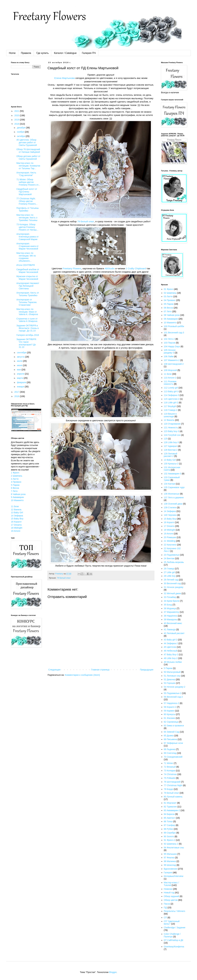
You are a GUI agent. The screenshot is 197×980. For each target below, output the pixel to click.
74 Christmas (170, 774)
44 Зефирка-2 (171, 643)
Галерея (168, 873)
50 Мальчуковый (172, 672)
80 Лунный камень (173, 797)
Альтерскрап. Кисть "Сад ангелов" (26, 174)
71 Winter (169, 763)
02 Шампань (170, 293)
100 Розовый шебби (174, 326)
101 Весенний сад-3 (174, 333)
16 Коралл (16, 522)
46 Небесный (170, 651)
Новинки (168, 889)
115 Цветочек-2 (172, 399)
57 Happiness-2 (172, 703)
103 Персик (170, 343)
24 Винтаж (169, 558)
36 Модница (170, 608)
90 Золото (169, 836)
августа (21, 357)
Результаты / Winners (175, 911)
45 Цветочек (170, 647)
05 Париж (169, 304)
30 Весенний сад (172, 583)
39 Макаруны (171, 619)
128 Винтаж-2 (171, 450)
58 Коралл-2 (170, 707)
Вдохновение (171, 869)
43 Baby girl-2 (171, 640)
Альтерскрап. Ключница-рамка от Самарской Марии (28, 237)
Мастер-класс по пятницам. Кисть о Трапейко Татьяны (27, 218)
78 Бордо (169, 789)
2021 (17, 111)
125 (166, 439)
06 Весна (168, 308)
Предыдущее (147, 670)
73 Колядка (170, 771)
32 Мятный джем (172, 593)
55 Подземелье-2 (173, 693)
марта (20, 378)
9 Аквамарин (17, 497)
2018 (17, 124)
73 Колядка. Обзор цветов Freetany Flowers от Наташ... (27, 227)
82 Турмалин (170, 807)
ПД (165, 908)
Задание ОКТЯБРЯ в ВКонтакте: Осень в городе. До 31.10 (28, 328)
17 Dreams (16, 525)
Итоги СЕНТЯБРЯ (26, 265)
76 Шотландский (172, 782)
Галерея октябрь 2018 (28, 335)
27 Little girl (169, 572)
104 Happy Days (172, 346)
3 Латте (15, 479)
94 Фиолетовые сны (174, 848)
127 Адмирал (171, 446)
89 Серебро (170, 833)
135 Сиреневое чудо (174, 487)
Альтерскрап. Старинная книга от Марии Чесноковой (28, 246)
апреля (21, 374)
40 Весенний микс (173, 623)
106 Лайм (169, 356)
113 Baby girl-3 (171, 391)
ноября (21, 132)
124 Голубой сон (172, 435)
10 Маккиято (17, 500)
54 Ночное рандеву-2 (175, 687)
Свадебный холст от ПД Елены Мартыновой (27, 192)
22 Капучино (170, 545)
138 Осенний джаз (173, 504)
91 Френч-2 (170, 840)
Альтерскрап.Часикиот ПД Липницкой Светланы (28, 286)
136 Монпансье (172, 494)
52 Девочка (170, 679)
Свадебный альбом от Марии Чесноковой (28, 271)
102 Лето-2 (169, 339)
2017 (17, 392)
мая (19, 370)
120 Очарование (172, 424)
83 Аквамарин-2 (172, 810)
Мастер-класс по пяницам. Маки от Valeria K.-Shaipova (27, 312)
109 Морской (170, 370)
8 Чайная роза (18, 494)
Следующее (54, 670)
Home (12, 53)
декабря (21, 128)
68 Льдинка (170, 749)
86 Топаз (168, 821)
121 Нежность (171, 428)
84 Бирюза (169, 814)
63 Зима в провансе (174, 726)
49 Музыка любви (173, 662)
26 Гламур (169, 569)
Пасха (167, 904)
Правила (26, 53)
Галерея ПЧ (89, 53)
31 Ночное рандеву (174, 587)
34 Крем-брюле (172, 601)
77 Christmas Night (173, 785)
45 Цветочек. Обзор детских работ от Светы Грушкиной (27, 142)
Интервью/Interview (174, 876)
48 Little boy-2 (171, 658)
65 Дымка (169, 736)
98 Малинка (170, 861)
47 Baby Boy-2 (171, 654)
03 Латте (168, 296)
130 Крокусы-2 (171, 464)
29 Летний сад (171, 580)
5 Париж (15, 485)
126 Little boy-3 (171, 442)
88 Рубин (169, 829)
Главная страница (100, 670)
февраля (22, 382)
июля (20, 361)
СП (165, 918)
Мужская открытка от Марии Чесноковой (27, 278)
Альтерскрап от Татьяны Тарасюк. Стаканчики (27, 302)
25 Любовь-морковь (174, 562)
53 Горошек (170, 683)
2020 (17, 115)
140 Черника (170, 515)
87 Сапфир (169, 825)
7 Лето (14, 491)
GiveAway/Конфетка (174, 947)
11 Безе (15, 506)
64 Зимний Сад (172, 732)
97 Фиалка (169, 858)
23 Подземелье (172, 555)
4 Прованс (16, 482)
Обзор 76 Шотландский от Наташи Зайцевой (28, 151)
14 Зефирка (17, 516)
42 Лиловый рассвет (174, 633)
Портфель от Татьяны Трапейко (28, 209)
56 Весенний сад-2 (173, 697)
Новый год (169, 893)
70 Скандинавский (173, 757)
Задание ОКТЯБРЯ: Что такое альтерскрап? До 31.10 (27, 343)
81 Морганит (170, 803)
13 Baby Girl (17, 512)
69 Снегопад (170, 753)
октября (21, 136)
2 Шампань (17, 476)
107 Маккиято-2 (172, 360)
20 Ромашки (170, 537)
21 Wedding (170, 541)
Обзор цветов (171, 900)
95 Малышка (170, 854)
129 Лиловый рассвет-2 (171, 455)
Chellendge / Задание (175, 928)
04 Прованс (170, 300)
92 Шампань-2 (171, 844)
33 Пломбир (170, 597)
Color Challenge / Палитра (172, 935)
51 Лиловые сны (172, 676)
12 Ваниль (16, 510)
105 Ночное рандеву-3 (170, 351)
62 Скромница (171, 722)
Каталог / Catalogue (65, 53)
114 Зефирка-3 (171, 395)
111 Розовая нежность (170, 383)
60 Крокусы (170, 714)
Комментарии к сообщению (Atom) (82, 675)
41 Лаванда (170, 629)
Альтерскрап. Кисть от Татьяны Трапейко (28, 294)
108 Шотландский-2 (174, 364)
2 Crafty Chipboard (136, 268)
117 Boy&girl (170, 406)
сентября (22, 353)
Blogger (113, 972)
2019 (17, 120)
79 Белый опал (86, 221)
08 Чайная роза (172, 315)
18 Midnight (17, 528)
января (21, 387)
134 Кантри (170, 484)
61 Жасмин (170, 718)
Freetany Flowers (72, 268)
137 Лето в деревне (174, 497)
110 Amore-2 (170, 378)
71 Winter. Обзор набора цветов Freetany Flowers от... (28, 182)
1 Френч (15, 473)
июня (20, 365)
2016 (17, 396)
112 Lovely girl (171, 388)
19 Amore (16, 531)
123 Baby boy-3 (172, 431)
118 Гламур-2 (171, 410)
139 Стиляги (170, 507)
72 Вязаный (170, 767)
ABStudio (110, 268)
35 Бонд (168, 605)
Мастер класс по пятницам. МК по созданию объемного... (26, 257)
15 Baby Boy (17, 519)
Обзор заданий (172, 896)
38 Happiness (171, 616)
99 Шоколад (170, 865)
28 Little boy (170, 576)
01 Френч (169, 289)
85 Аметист (170, 818)
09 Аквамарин (171, 319)
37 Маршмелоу (172, 612)
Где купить (43, 53)
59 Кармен (169, 711)
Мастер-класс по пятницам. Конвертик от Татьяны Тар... (28, 166)
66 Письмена (170, 739)
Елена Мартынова (64, 78)
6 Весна (15, 488)
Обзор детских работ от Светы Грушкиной (28, 158)
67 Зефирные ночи (173, 743)
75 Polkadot (170, 778)
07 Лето (168, 311)
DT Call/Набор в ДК (174, 940)
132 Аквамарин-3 (173, 474)
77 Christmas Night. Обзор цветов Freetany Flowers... (27, 201)
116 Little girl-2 (171, 403)
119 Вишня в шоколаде (170, 415)
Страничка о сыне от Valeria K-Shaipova (27, 320)
